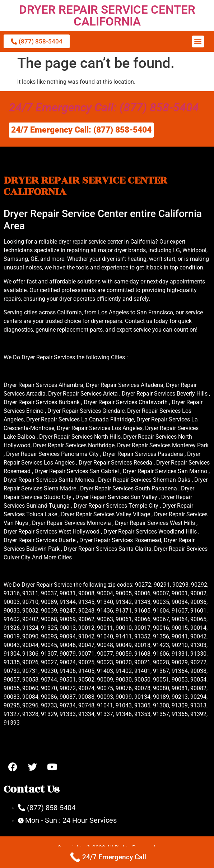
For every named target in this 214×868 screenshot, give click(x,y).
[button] (198, 41)
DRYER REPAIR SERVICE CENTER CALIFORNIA (107, 15)
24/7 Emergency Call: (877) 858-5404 (104, 107)
